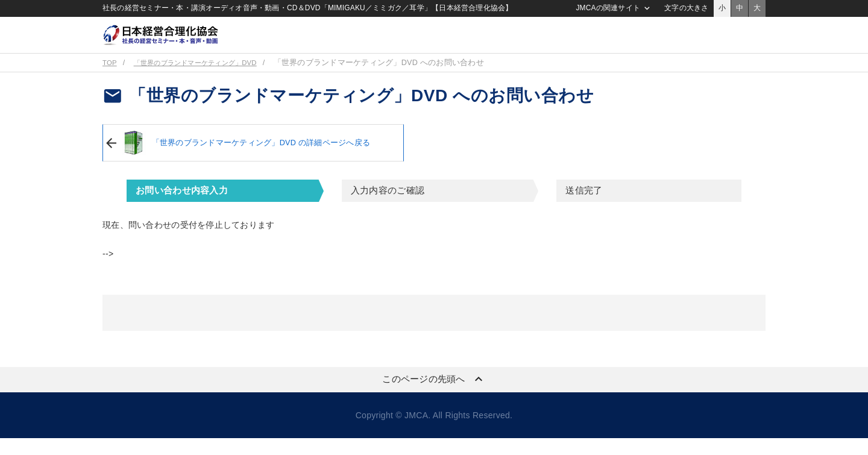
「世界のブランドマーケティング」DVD (207, 80)
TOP (110, 80)
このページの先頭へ (434, 396)
